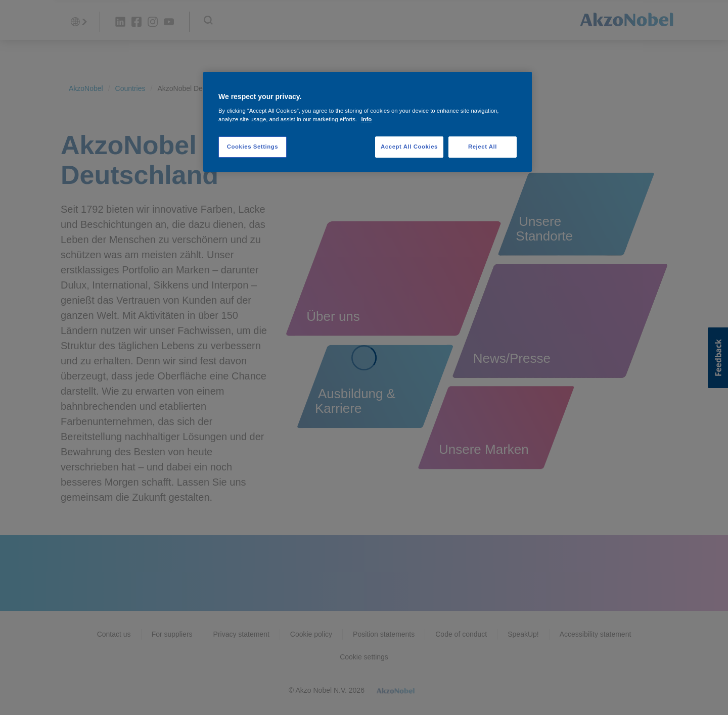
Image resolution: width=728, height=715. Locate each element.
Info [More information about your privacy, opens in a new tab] (366, 119)
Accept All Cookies (409, 147)
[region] (368, 122)
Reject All (483, 147)
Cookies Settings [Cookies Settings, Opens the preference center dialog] (253, 147)
